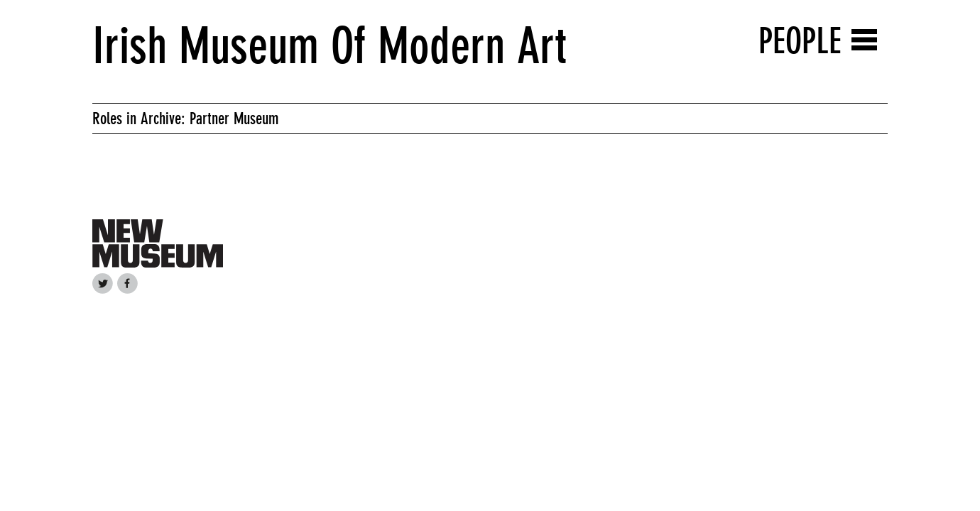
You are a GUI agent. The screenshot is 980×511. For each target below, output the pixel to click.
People (800, 41)
